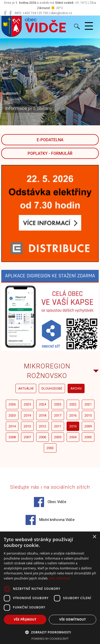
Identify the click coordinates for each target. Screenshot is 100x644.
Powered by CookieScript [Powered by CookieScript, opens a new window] (50, 639)
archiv (76, 388)
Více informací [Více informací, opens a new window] (60, 578)
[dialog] (50, 588)
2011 (58, 426)
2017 (58, 415)
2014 (12, 426)
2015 (88, 415)
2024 (43, 404)
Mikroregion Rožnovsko (47, 371)
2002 (50, 448)
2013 (27, 426)
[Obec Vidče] (5, 13)
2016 (73, 415)
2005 (58, 437)
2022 (73, 404)
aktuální (26, 388)
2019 (27, 415)
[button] (50, 632)
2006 (43, 437)
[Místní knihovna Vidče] (11, 13)
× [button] (94, 537)
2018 (43, 415)
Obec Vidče (50, 502)
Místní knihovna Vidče (50, 520)
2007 (27, 437)
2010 (73, 426)
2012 (43, 426)
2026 (12, 404)
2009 (88, 426)
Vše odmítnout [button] (73, 619)
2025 (27, 404)
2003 (88, 437)
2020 (12, 415)
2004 (73, 437)
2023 (58, 404)
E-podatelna (50, 140)
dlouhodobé (52, 388)
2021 (88, 404)
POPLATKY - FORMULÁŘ (50, 153)
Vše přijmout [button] (25, 619)
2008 (12, 437)
